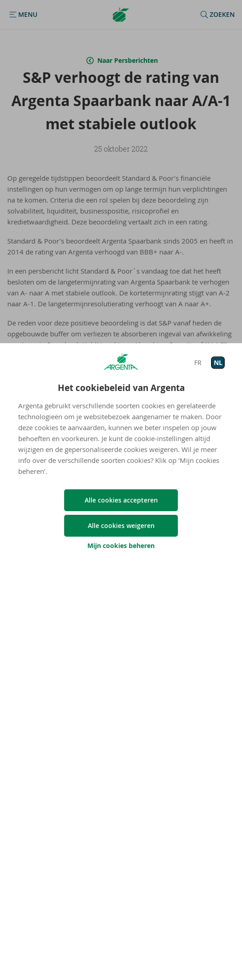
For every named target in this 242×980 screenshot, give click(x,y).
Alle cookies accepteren (121, 500)
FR (198, 363)
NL (218, 363)
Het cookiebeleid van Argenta (121, 388)
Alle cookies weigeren (121, 526)
